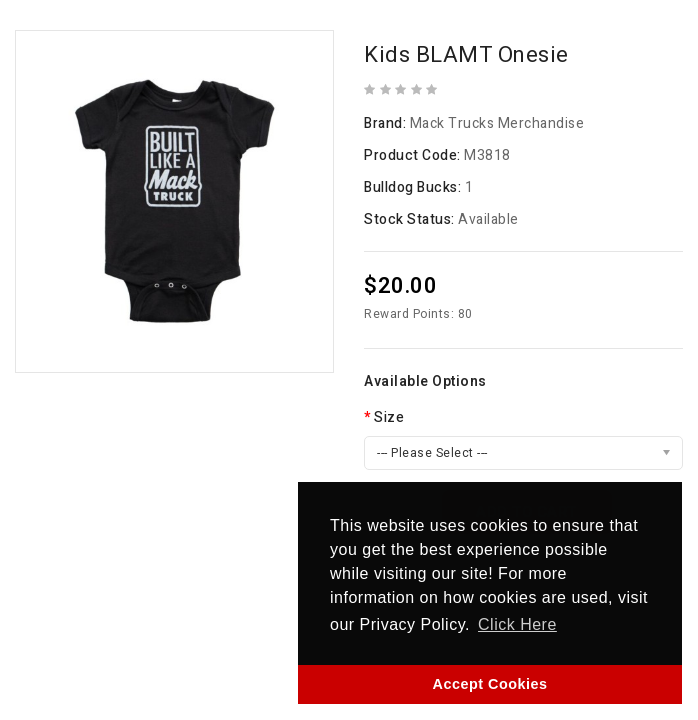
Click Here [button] (517, 624)
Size (389, 417)
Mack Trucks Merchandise (497, 123)
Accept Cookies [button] (490, 684)
